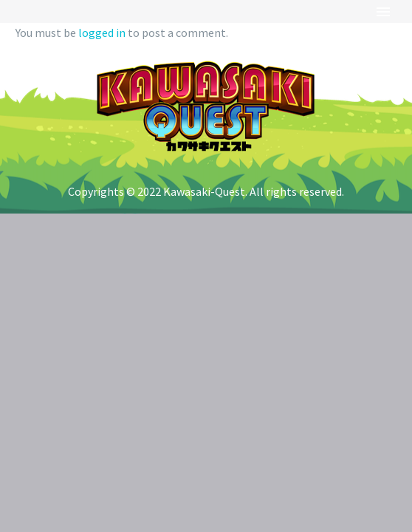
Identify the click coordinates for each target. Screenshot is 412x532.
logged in (102, 33)
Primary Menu (383, 12)
